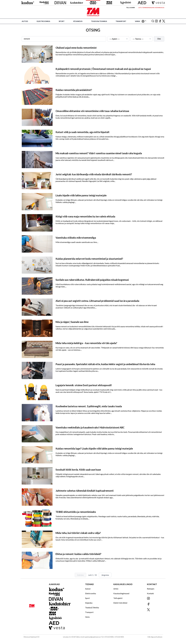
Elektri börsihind (120, 603)
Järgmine (105, 575)
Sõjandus (78, 21)
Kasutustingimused (121, 593)
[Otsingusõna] (64, 39)
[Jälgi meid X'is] (164, 21)
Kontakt (150, 593)
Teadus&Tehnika (99, 21)
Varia (137, 21)
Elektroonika (43, 21)
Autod (25, 21)
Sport (62, 21)
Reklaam (151, 589)
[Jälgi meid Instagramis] (156, 21)
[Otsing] (153, 21)
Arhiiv (116, 589)
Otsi (159, 39)
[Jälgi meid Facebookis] (160, 21)
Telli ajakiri (130, 8)
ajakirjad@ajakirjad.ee (93, 637)
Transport (121, 21)
